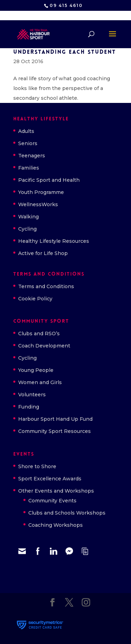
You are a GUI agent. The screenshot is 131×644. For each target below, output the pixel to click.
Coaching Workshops (56, 525)
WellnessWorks (38, 204)
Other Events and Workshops (56, 491)
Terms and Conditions (46, 286)
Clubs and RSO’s (39, 334)
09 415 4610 (66, 5)
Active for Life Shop (43, 253)
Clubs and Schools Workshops (67, 513)
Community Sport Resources (54, 431)
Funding (29, 407)
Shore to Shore (37, 466)
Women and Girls (40, 382)
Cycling (27, 229)
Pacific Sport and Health (49, 180)
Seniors (28, 143)
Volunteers (32, 395)
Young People (36, 370)
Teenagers (32, 156)
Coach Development (44, 346)
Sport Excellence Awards (50, 479)
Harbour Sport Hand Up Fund (55, 419)
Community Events (52, 501)
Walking (28, 217)
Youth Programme (41, 192)
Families (29, 168)
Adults (26, 131)
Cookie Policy (35, 299)
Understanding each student (65, 52)
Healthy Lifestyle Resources (54, 241)
